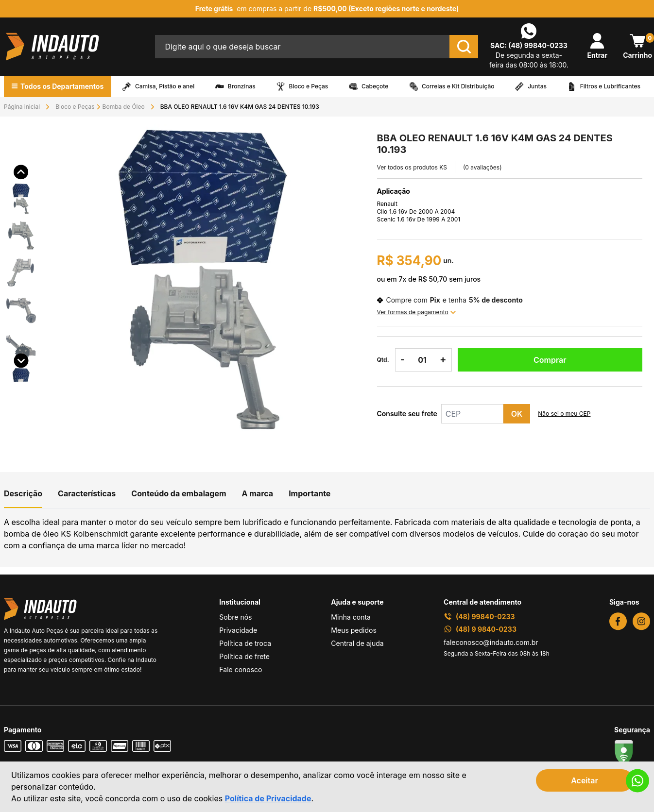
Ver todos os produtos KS (412, 167)
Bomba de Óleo (124, 107)
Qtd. (383, 360)
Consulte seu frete (407, 414)
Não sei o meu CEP (564, 414)
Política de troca (245, 643)
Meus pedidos (353, 630)
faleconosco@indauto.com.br (491, 642)
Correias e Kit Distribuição (458, 86)
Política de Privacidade (268, 798)
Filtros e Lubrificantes (610, 86)
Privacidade (238, 630)
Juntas (537, 86)
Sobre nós (235, 617)
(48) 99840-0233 (538, 45)
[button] (21, 184)
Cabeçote (375, 86)
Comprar (550, 360)
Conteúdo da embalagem (179, 493)
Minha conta (351, 617)
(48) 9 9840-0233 (480, 629)
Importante (310, 493)
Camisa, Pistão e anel (165, 86)
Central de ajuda (357, 643)
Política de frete (244, 656)
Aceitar (585, 780)
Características (87, 493)
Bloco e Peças (309, 86)
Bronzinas (242, 86)
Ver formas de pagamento (416, 312)
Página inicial (22, 107)
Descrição (23, 493)
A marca (258, 493)
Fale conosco (241, 669)
